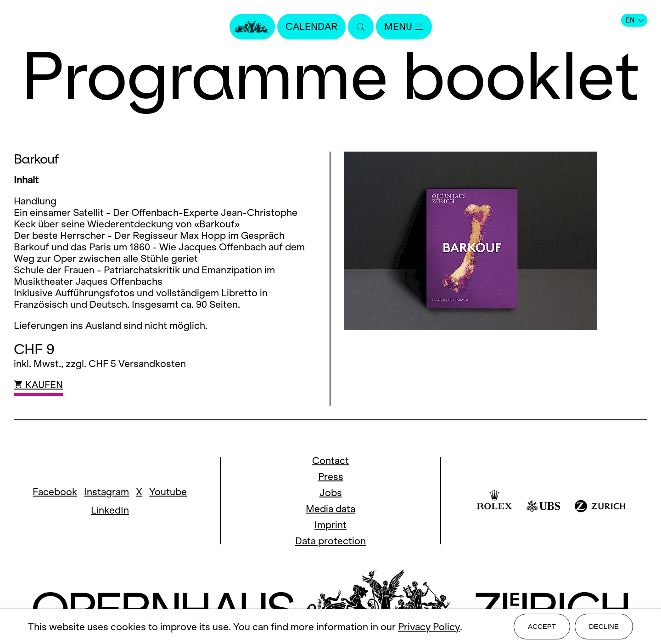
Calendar (311, 26)
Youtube (168, 492)
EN (635, 20)
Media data (330, 509)
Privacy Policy (429, 627)
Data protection (330, 541)
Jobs (331, 493)
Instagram (106, 492)
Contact (330, 460)
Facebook (55, 492)
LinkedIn (110, 510)
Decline (604, 626)
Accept (542, 626)
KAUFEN (38, 385)
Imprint (330, 525)
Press (331, 477)
